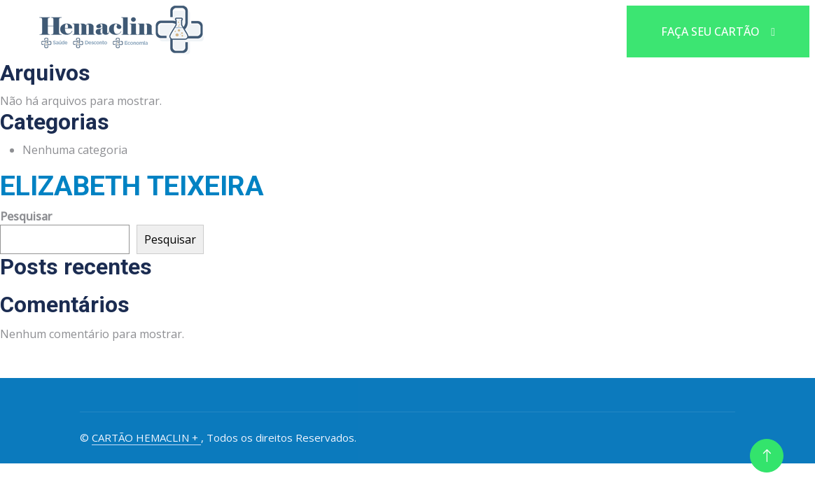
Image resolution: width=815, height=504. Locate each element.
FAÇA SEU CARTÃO (718, 31)
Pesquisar (26, 216)
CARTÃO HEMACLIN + (146, 437)
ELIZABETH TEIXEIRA (132, 186)
